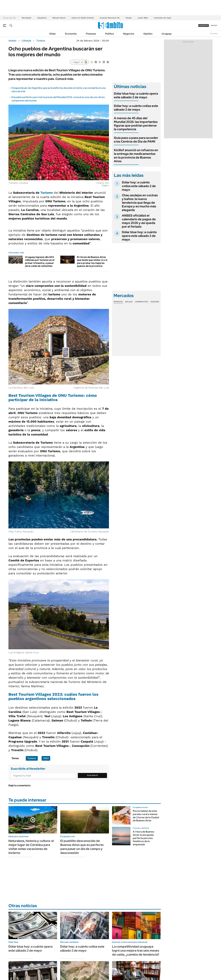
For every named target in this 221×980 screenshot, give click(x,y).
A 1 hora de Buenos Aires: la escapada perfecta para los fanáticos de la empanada (143, 838)
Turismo (41, 41)
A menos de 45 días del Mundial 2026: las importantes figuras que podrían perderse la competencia (136, 124)
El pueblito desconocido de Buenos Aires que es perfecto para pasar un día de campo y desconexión (82, 847)
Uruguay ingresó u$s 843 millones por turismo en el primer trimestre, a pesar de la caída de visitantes (40, 262)
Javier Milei (143, 18)
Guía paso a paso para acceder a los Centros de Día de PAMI (136, 140)
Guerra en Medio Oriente (83, 18)
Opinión (148, 34)
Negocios (129, 34)
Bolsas (129, 302)
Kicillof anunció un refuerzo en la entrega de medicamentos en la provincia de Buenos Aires (136, 156)
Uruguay (167, 34)
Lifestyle (26, 41)
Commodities (142, 302)
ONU (46, 758)
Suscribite (93, 775)
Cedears (155, 302)
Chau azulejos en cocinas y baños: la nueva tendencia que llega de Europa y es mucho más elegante (140, 203)
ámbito (12, 41)
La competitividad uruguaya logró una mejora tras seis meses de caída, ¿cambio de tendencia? (136, 951)
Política (110, 34)
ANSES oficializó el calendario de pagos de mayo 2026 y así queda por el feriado (139, 221)
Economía (71, 34)
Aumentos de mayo (163, 18)
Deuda (129, 18)
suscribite (204, 25)
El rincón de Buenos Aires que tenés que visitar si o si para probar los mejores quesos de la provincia (92, 262)
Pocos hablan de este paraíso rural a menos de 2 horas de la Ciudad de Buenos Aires (146, 816)
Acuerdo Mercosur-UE (110, 18)
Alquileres (42, 18)
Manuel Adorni (59, 18)
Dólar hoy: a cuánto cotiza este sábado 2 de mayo (136, 108)
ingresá (214, 25)
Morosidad (26, 18)
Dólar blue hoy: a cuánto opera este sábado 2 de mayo (136, 95)
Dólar (53, 34)
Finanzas (91, 34)
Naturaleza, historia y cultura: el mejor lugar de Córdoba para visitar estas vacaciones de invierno (31, 847)
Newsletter (214, 34)
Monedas (118, 302)
